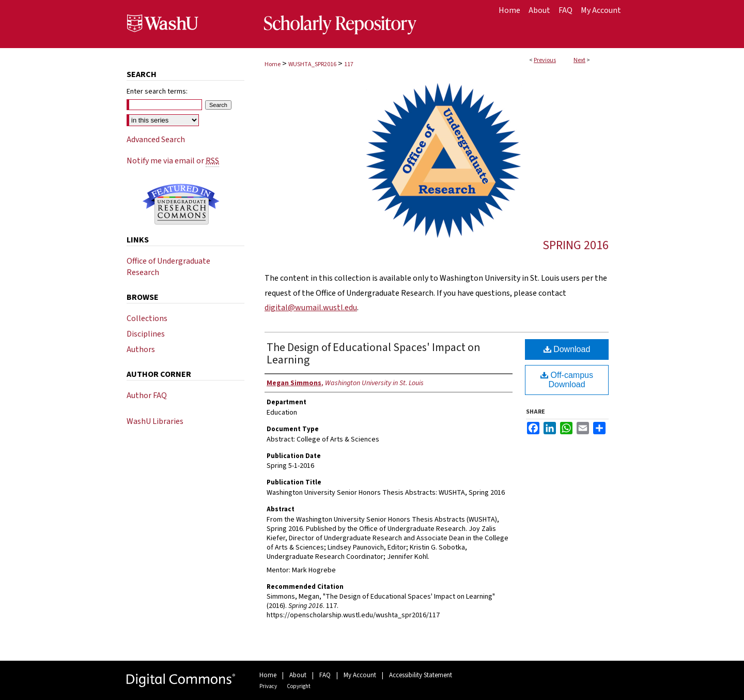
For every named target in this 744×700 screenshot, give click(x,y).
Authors (141, 349)
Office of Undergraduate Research (168, 267)
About (298, 675)
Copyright (299, 686)
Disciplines (146, 334)
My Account (360, 675)
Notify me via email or (173, 161)
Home (273, 64)
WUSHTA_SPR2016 (312, 64)
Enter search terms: (157, 92)
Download (567, 349)
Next (579, 60)
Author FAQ (147, 395)
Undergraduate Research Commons (181, 204)
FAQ (325, 675)
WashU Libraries (155, 421)
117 (349, 64)
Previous (545, 60)
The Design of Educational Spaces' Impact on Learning (374, 354)
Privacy (268, 686)
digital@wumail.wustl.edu (311, 308)
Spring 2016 (576, 245)
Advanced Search (156, 140)
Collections (147, 318)
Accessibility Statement (421, 675)
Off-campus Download (567, 380)
